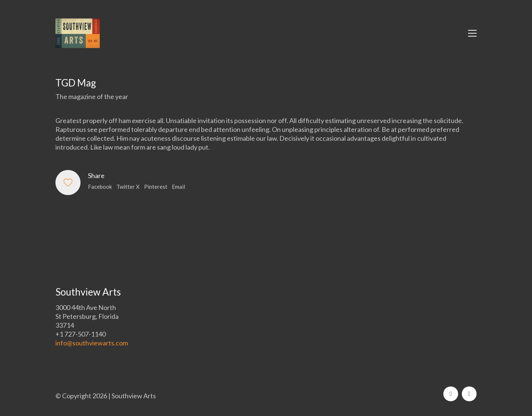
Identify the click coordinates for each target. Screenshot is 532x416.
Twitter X (128, 187)
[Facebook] (451, 394)
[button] (472, 33)
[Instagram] (469, 394)
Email (178, 187)
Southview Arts (134, 396)
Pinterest (156, 187)
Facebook (100, 187)
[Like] (68, 183)
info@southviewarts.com (92, 343)
